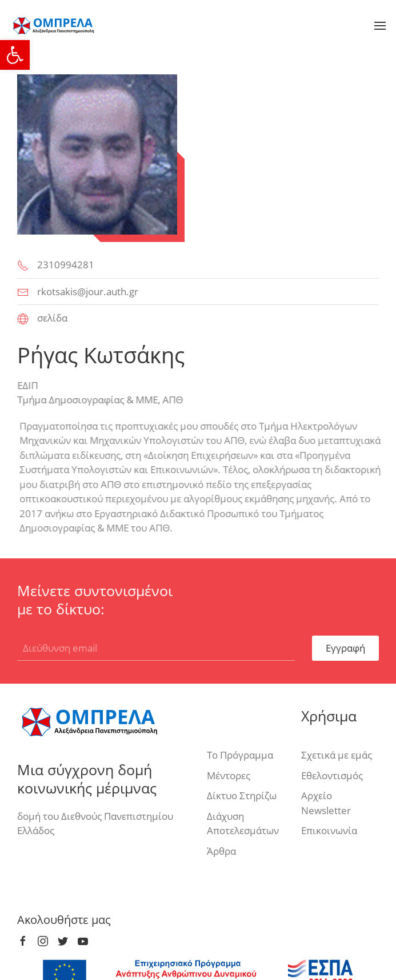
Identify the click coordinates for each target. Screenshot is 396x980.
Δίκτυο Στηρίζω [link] (242, 795)
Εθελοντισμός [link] (332, 775)
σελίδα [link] (52, 318)
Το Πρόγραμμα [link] (240, 755)
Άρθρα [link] (221, 851)
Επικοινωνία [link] (329, 830)
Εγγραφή (345, 648)
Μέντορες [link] (229, 775)
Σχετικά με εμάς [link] (337, 755)
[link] (15, 55)
